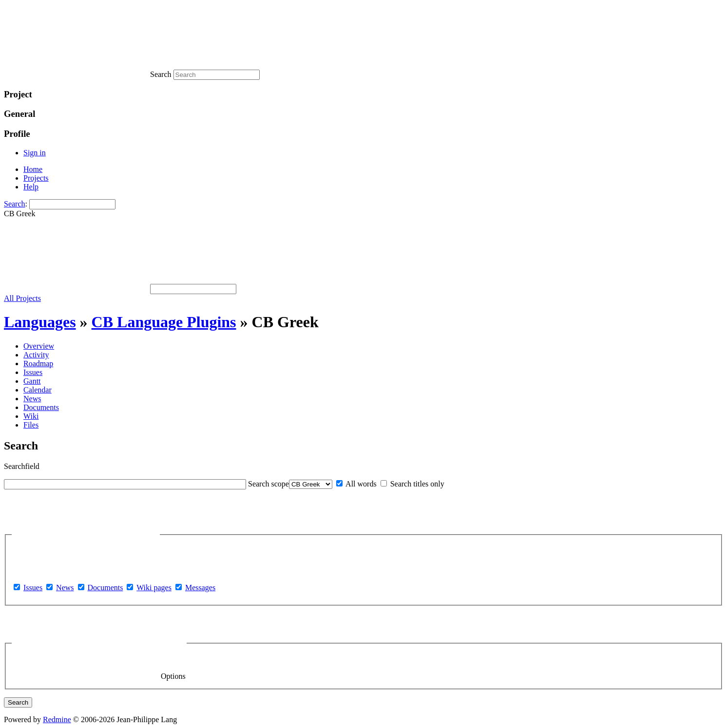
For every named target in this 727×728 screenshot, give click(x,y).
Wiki (31, 416)
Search (15, 204)
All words (356, 484)
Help (31, 187)
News (32, 399)
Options (99, 643)
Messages (200, 588)
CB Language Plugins (164, 322)
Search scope (268, 484)
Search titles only (412, 484)
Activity (36, 355)
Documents (41, 407)
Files (31, 425)
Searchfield (22, 466)
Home (33, 169)
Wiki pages (154, 588)
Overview (39, 346)
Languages (40, 322)
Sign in (35, 153)
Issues (33, 372)
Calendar (38, 390)
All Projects (22, 298)
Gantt (32, 381)
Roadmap (38, 364)
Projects (36, 178)
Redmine (57, 719)
